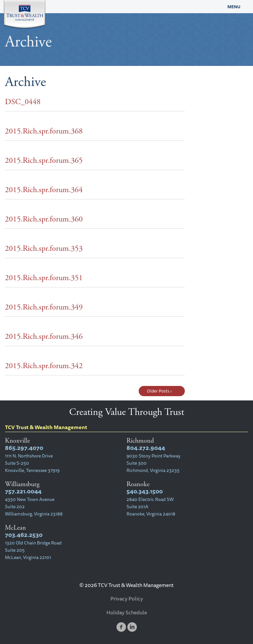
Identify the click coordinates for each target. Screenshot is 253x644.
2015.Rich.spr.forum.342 (44, 366)
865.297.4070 (24, 448)
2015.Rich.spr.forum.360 (44, 219)
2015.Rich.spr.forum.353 (44, 249)
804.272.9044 (146, 448)
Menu (234, 7)
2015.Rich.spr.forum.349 (44, 307)
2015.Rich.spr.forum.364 (44, 190)
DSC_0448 (23, 102)
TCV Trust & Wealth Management (95, 7)
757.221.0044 (23, 491)
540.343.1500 (145, 491)
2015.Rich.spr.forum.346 (44, 337)
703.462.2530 (24, 535)
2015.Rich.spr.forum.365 (44, 161)
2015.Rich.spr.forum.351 (44, 278)
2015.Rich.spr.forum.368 (44, 131)
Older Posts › (159, 391)
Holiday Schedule (127, 612)
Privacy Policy (127, 599)
